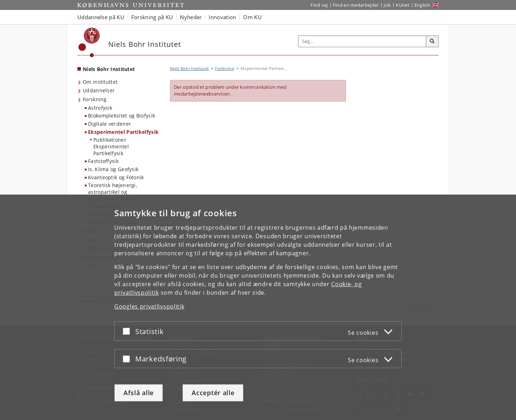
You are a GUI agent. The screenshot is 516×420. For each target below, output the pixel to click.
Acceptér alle (213, 393)
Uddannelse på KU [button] (101, 17)
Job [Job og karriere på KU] (387, 5)
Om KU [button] (252, 17)
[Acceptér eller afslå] (128, 331)
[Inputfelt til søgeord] (362, 41)
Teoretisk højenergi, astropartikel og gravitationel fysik (112, 192)
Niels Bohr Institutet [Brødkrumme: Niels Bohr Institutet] (189, 68)
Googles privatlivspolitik (149, 306)
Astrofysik (100, 108)
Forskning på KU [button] (152, 17)
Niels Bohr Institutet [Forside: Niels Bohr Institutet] (109, 69)
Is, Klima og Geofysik (113, 169)
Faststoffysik (103, 161)
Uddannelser (99, 90)
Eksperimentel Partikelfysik (123, 132)
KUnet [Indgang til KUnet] (403, 5)
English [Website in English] (422, 5)
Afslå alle (139, 393)
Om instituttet (100, 82)
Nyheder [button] (191, 17)
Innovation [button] (222, 17)
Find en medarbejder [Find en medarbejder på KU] (356, 5)
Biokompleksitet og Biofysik (122, 116)
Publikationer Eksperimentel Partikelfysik (111, 146)
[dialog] (258, 307)
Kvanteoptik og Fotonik (116, 177)
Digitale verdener (109, 124)
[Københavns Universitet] (89, 42)
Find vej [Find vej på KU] (319, 5)
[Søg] (432, 42)
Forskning (95, 99)
